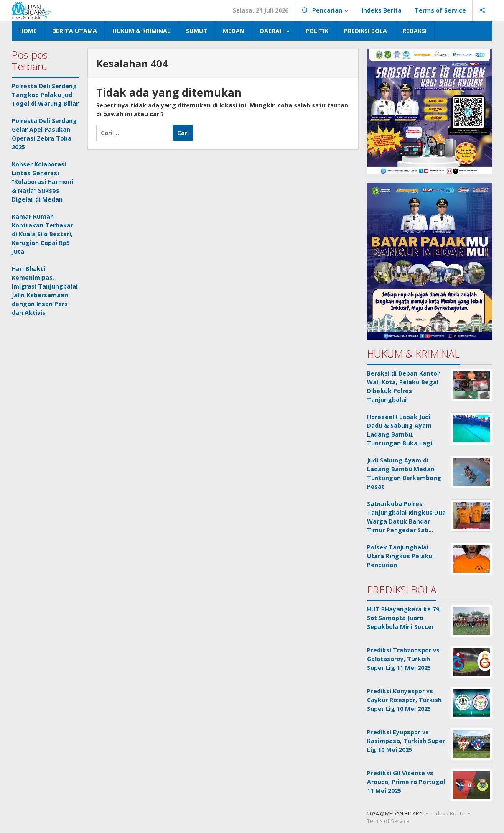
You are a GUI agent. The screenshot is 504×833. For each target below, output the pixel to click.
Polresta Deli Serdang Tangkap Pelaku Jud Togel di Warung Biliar (45, 95)
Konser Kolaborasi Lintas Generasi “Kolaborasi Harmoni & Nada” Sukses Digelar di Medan (42, 182)
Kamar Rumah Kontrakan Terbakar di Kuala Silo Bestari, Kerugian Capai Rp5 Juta (42, 234)
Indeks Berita (448, 813)
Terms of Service (388, 821)
